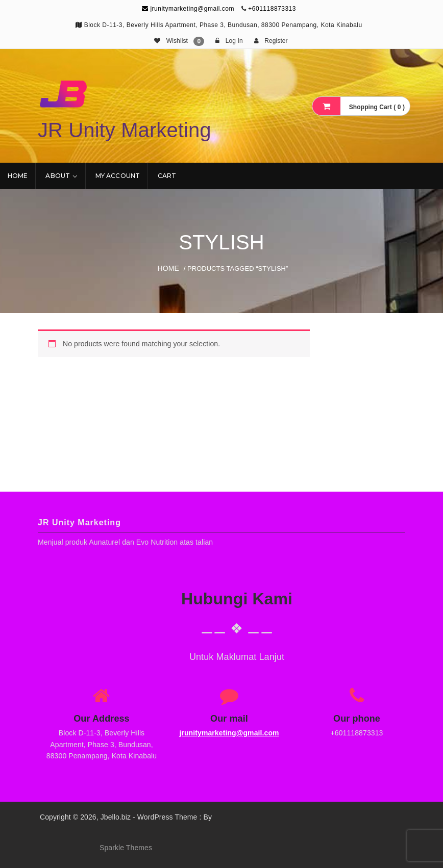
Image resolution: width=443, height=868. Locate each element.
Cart (167, 176)
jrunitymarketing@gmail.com (188, 9)
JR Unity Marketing (125, 130)
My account (118, 176)
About (58, 176)
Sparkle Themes (126, 848)
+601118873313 (272, 9)
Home (18, 176)
